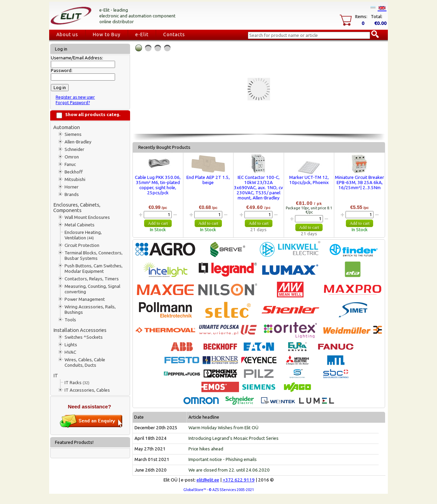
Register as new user (75, 97)
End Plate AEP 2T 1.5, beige (208, 180)
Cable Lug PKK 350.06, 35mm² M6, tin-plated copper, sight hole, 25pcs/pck (158, 185)
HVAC (70, 352)
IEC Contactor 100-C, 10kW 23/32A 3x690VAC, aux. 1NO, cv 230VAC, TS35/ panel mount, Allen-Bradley (258, 188)
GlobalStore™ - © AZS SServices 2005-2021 (219, 490)
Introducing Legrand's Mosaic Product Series (234, 438)
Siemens (73, 134)
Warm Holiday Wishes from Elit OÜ (223, 428)
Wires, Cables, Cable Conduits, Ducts (85, 362)
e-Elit (142, 34)
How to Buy (107, 34)
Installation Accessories (80, 330)
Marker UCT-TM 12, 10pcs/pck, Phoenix (309, 180)
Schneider (74, 149)
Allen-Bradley (78, 142)
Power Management (85, 299)
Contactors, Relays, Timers (92, 279)
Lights (71, 345)
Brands (72, 194)
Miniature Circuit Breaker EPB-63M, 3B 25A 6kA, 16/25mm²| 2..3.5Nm (360, 183)
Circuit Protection (82, 245)
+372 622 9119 (239, 480)
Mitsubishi (75, 179)
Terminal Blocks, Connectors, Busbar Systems (94, 256)
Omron (72, 157)
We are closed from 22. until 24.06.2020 (229, 470)
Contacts (174, 34)
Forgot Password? (73, 103)
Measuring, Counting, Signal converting (92, 289)
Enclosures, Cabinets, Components (77, 207)
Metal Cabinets (80, 225)
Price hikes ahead (206, 449)
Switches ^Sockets (84, 337)
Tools (70, 320)
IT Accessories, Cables (87, 390)
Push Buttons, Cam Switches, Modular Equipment (94, 269)
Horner (72, 187)
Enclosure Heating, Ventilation (83, 235)
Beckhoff (74, 172)
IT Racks (77, 383)
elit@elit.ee (208, 480)
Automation (67, 127)
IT (56, 375)
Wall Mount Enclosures (87, 217)
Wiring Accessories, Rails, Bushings (90, 310)
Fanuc (70, 164)
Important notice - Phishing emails (223, 459)
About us (67, 34)
